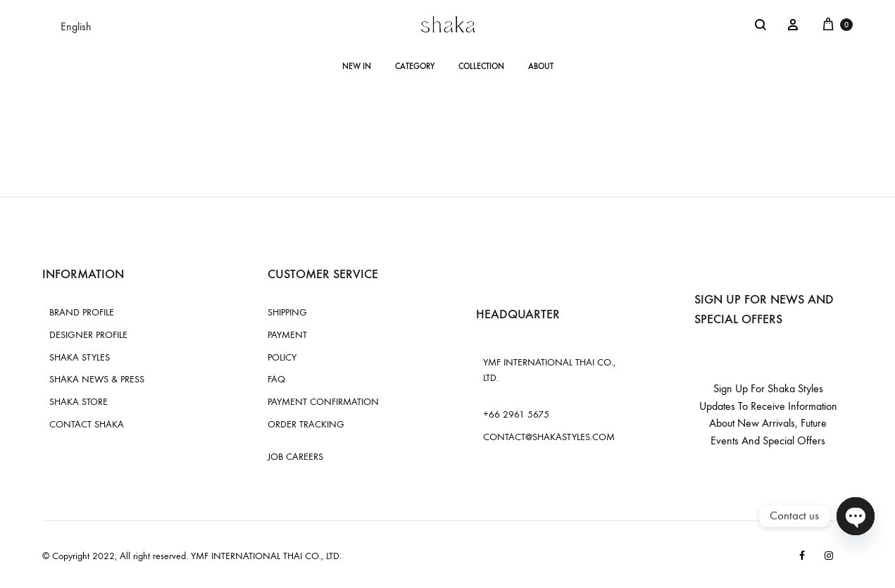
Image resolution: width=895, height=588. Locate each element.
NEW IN (357, 66)
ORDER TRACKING (306, 424)
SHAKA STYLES (80, 357)
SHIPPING (287, 312)
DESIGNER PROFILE (88, 335)
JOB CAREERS (295, 457)
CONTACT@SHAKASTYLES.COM (549, 437)
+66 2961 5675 (516, 414)
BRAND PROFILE (82, 312)
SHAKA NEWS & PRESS (97, 379)
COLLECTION (481, 66)
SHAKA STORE (79, 402)
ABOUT (541, 66)
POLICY (282, 357)
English (76, 26)
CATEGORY (415, 66)
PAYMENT (287, 335)
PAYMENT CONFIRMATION (323, 402)
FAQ (276, 379)
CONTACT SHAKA (87, 424)
